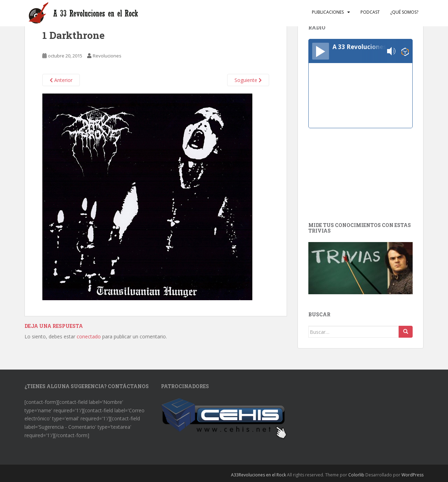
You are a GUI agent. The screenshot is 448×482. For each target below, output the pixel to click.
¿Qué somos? (404, 12)
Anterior (61, 80)
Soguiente (248, 80)
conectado (89, 336)
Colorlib (356, 475)
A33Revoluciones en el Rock (258, 475)
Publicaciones (328, 12)
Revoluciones (107, 56)
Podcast (370, 12)
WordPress (412, 475)
